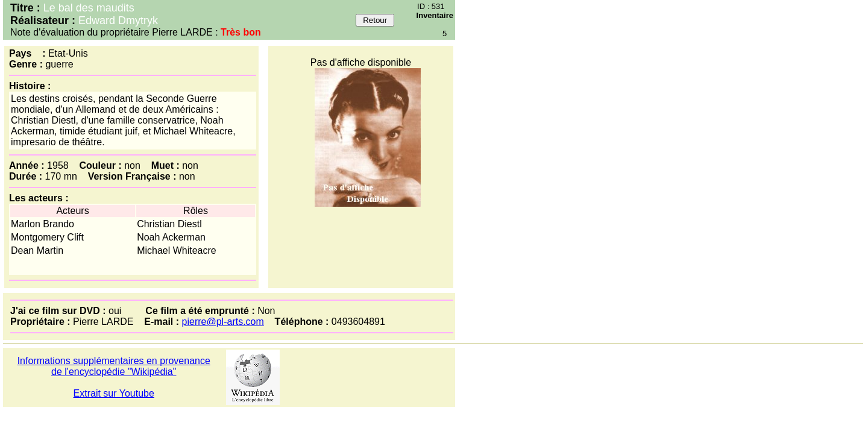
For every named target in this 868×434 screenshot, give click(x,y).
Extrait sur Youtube (114, 393)
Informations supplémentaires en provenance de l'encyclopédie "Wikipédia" (114, 366)
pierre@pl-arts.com (223, 322)
